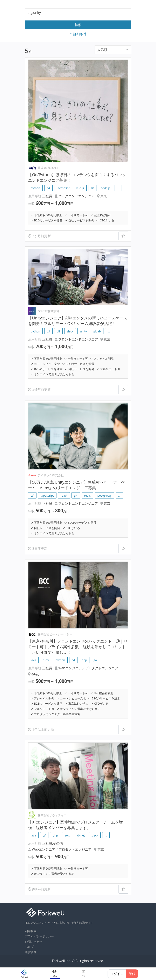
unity (83, 331)
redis (87, 495)
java (33, 660)
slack (70, 331)
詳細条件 (78, 34)
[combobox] (78, 13)
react (64, 495)
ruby (46, 660)
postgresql (104, 495)
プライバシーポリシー (39, 936)
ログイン (117, 974)
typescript (47, 495)
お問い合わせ (34, 942)
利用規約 (31, 931)
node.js (105, 188)
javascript (63, 188)
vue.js (80, 188)
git (92, 188)
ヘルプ (29, 947)
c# (48, 188)
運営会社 (31, 952)
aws (67, 835)
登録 (132, 974)
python (35, 188)
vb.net (81, 835)
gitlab (97, 331)
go (95, 660)
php (84, 660)
